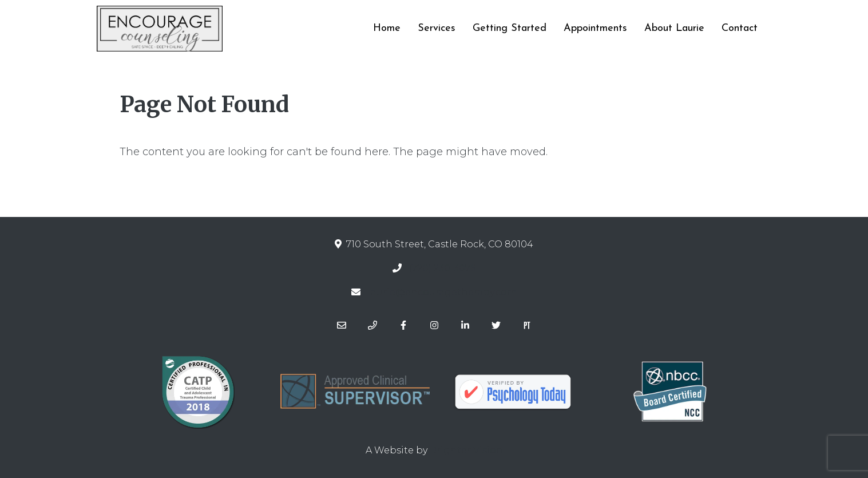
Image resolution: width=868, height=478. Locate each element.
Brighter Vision (466, 450)
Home (387, 28)
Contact (740, 28)
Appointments (595, 28)
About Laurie (674, 28)
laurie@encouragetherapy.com (442, 292)
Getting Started (510, 28)
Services (437, 28)
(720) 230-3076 (442, 268)
